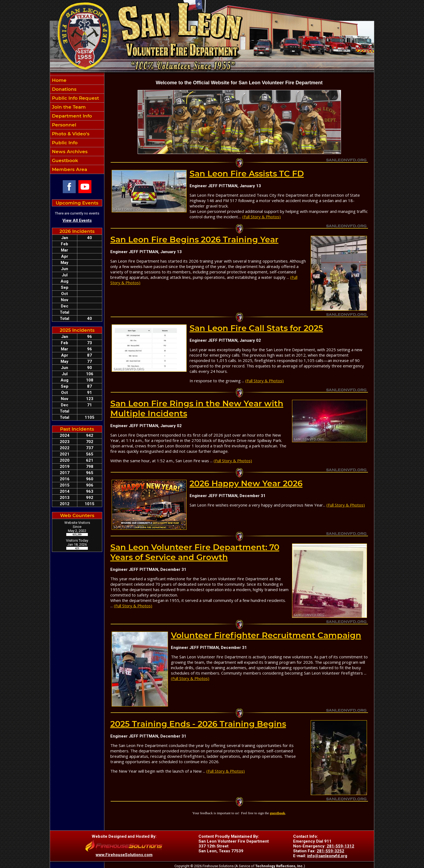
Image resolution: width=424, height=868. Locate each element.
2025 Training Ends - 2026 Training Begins (198, 724)
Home (59, 80)
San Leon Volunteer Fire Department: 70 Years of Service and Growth (195, 552)
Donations (64, 89)
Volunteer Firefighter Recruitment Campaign (266, 635)
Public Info (64, 143)
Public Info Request (75, 98)
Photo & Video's (70, 134)
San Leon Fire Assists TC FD (247, 174)
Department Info (71, 116)
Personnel (63, 125)
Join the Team (68, 107)
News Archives (69, 152)
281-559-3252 (330, 851)
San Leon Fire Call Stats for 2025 (256, 328)
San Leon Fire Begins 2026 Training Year (194, 239)
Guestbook (64, 160)
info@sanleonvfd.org (327, 856)
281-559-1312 (340, 846)
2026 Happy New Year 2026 (246, 483)
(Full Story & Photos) (261, 217)
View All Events (77, 220)
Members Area (69, 169)
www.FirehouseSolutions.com (124, 855)
